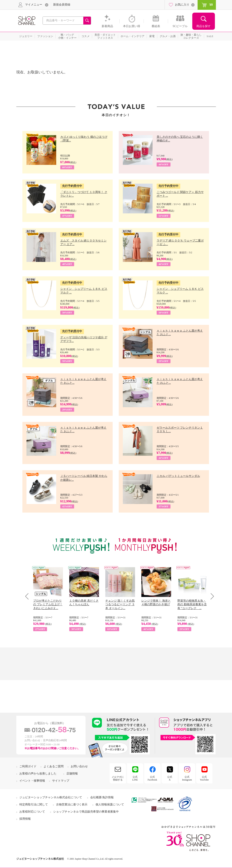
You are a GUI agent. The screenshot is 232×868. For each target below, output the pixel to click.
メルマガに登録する (118, 778)
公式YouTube (204, 778)
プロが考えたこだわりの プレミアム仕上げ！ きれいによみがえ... (48, 604)
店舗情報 (72, 774)
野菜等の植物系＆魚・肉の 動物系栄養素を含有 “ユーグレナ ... (192, 604)
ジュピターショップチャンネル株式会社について (51, 797)
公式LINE (135, 778)
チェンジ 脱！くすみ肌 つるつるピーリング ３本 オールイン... (120, 604)
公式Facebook (152, 778)
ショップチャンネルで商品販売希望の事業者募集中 (86, 812)
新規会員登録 (62, 5)
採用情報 (25, 819)
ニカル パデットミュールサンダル (178, 476)
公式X (170, 778)
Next (211, 596)
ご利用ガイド (28, 766)
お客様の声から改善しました (38, 774)
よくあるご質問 (54, 766)
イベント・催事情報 (32, 781)
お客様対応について (32, 812)
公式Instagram (187, 778)
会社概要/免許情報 (102, 797)
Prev (28, 596)
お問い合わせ (79, 766)
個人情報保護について (110, 805)
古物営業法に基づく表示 (72, 805)
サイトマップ (61, 781)
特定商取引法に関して (34, 805)
